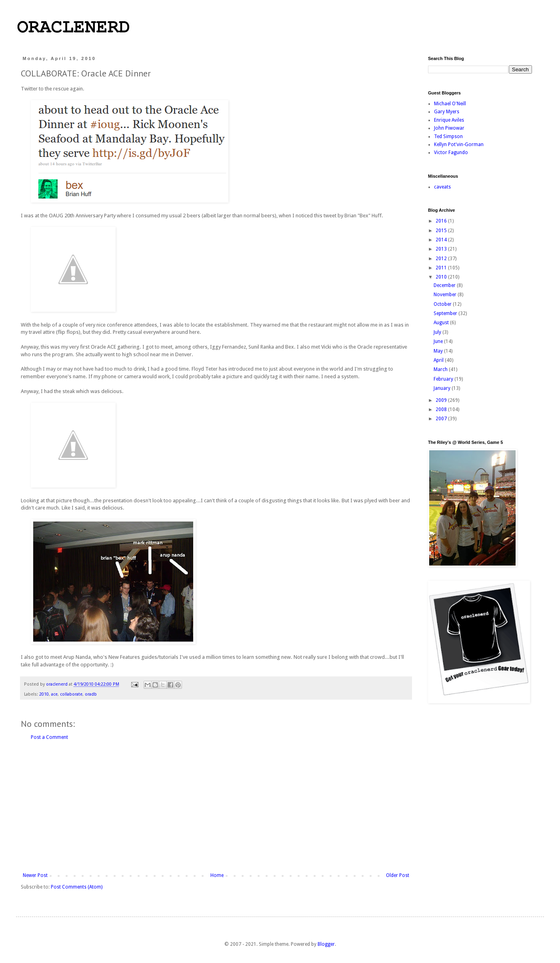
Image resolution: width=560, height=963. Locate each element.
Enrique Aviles (449, 120)
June (439, 341)
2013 (442, 249)
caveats (442, 187)
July (438, 332)
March (441, 369)
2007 (442, 419)
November (446, 295)
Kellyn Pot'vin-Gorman (459, 144)
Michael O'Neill (450, 104)
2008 (442, 409)
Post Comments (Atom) (77, 887)
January (443, 388)
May (439, 351)
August (442, 323)
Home (217, 875)
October (443, 304)
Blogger (326, 944)
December (445, 285)
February (444, 379)
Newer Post (35, 875)
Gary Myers (447, 112)
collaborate (71, 694)
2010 (44, 694)
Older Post (398, 875)
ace (54, 694)
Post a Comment (49, 737)
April (439, 360)
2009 (442, 400)
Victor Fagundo (451, 152)
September (446, 313)
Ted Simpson (448, 136)
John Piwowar (449, 128)
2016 (442, 221)
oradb (91, 694)
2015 (442, 231)
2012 (442, 259)
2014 (442, 240)
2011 (442, 268)
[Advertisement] (216, 807)
